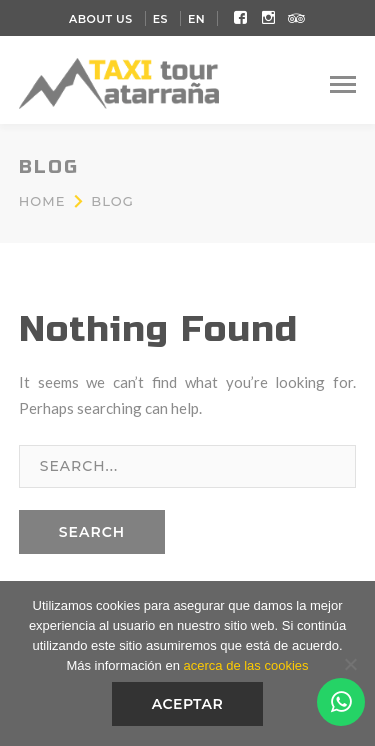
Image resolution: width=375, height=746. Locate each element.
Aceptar (188, 704)
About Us (101, 19)
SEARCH (92, 532)
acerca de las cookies (246, 665)
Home (42, 201)
